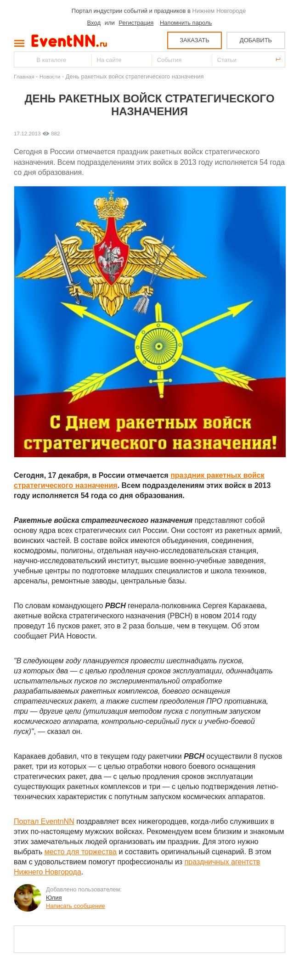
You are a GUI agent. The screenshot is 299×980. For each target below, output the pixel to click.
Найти (22, 59)
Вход (94, 23)
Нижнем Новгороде (219, 11)
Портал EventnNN (44, 821)
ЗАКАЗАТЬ (195, 40)
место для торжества (81, 852)
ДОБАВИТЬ (256, 40)
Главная (24, 76)
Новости (50, 76)
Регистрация (136, 23)
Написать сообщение (76, 906)
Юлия (54, 898)
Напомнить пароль (186, 23)
